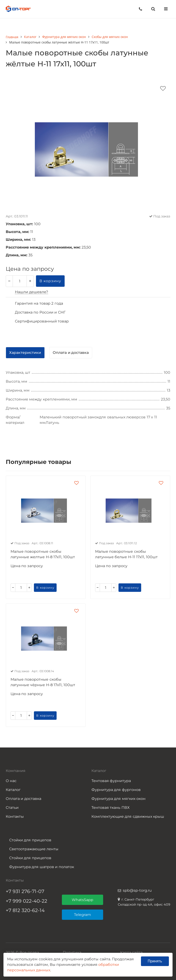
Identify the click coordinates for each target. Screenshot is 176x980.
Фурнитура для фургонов (116, 790)
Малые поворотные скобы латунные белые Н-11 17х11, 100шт (126, 554)
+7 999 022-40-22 (26, 901)
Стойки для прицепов (30, 840)
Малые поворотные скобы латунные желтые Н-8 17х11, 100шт (43, 554)
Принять (155, 961)
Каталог (13, 790)
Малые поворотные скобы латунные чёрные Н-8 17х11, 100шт (43, 682)
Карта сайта (131, 952)
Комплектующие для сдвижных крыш (128, 816)
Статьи (12, 808)
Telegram (82, 915)
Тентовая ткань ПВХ (110, 808)
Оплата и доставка (23, 799)
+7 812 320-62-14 (25, 910)
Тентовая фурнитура (111, 781)
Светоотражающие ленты (34, 849)
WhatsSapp (82, 900)
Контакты (15, 816)
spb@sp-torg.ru (137, 890)
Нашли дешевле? (32, 292)
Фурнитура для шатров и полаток (42, 867)
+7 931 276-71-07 (25, 891)
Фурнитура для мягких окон (118, 799)
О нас (11, 781)
